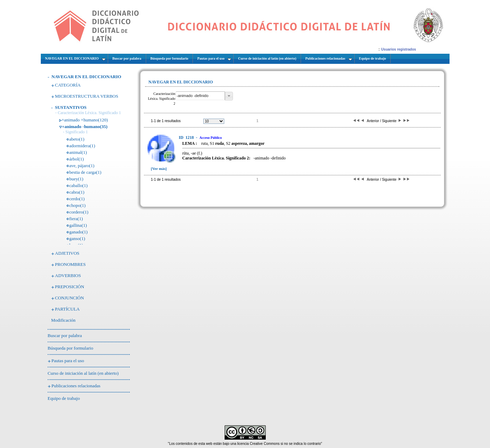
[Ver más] (159, 169)
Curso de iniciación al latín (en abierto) (83, 373)
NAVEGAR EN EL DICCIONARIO (86, 77)
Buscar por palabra (65, 335)
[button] (229, 96)
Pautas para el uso (68, 361)
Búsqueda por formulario (71, 348)
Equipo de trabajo (64, 398)
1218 (187, 137)
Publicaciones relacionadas (76, 386)
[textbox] (200, 96)
